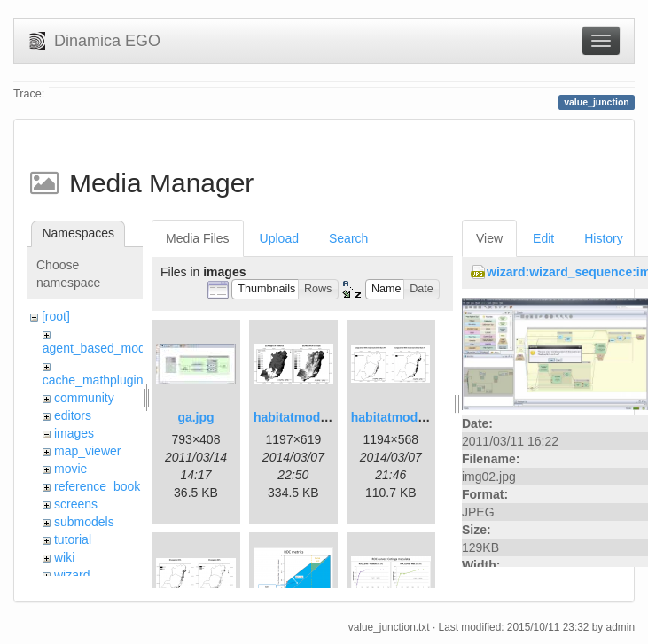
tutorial (73, 539)
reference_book (97, 486)
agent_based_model (99, 348)
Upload (279, 238)
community (84, 398)
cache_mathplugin (93, 380)
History (604, 238)
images (74, 433)
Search (348, 238)
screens (76, 504)
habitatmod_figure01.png (328, 417)
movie (70, 469)
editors (73, 415)
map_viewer (87, 451)
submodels (84, 522)
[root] (56, 316)
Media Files (198, 238)
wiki (64, 557)
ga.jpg (195, 417)
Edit (543, 238)
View (489, 238)
